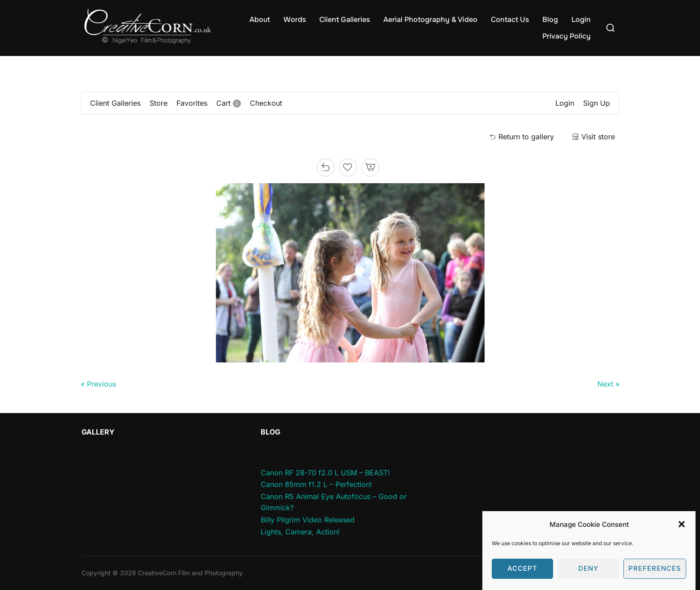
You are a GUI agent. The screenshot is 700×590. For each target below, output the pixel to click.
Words (295, 19)
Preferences (655, 575)
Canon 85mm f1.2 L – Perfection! (316, 484)
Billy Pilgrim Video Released (308, 520)
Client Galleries (345, 19)
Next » (608, 384)
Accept (522, 575)
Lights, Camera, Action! (300, 532)
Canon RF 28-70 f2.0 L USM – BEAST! (325, 473)
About (260, 19)
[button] (682, 531)
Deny (588, 575)
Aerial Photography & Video (430, 19)
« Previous (98, 384)
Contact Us (510, 19)
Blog (550, 19)
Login (581, 19)
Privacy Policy (567, 36)
